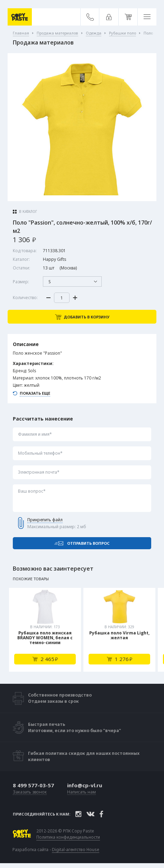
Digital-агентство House (76, 850)
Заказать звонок (30, 792)
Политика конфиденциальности (68, 837)
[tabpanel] (45, 630)
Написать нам (81, 792)
